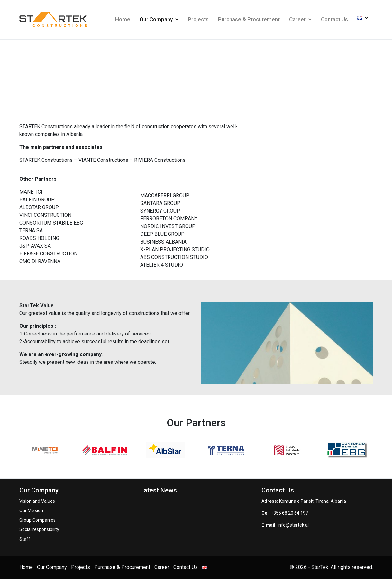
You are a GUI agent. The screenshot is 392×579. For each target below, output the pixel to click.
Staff (25, 539)
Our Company (159, 19)
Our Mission (31, 510)
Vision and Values (37, 501)
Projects (198, 19)
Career (300, 19)
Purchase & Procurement (249, 19)
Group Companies (37, 520)
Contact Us (334, 19)
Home (123, 19)
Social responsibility (39, 529)
